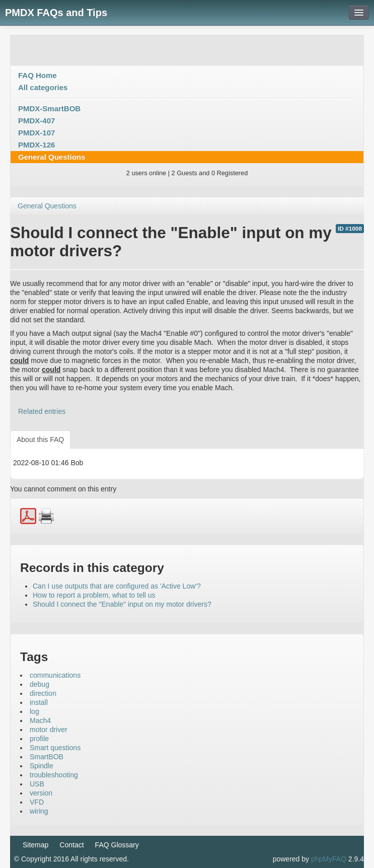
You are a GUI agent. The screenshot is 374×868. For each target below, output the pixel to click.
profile (39, 739)
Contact (71, 845)
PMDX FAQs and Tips (56, 13)
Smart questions (55, 748)
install (39, 702)
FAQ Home (38, 75)
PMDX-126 (36, 145)
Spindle (42, 766)
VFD (37, 802)
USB (37, 784)
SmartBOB (47, 757)
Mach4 (40, 720)
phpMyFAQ (329, 859)
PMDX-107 (36, 133)
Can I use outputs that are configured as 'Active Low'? (117, 586)
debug (40, 684)
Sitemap (35, 845)
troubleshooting (54, 775)
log (34, 711)
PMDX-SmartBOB (49, 109)
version (41, 793)
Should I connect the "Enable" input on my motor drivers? (122, 604)
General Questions (52, 157)
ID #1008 (350, 229)
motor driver (49, 730)
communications (55, 675)
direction (43, 693)
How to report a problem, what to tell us (94, 595)
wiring (39, 811)
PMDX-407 (36, 121)
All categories (43, 87)
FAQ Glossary (117, 845)
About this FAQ (40, 440)
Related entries (42, 411)
